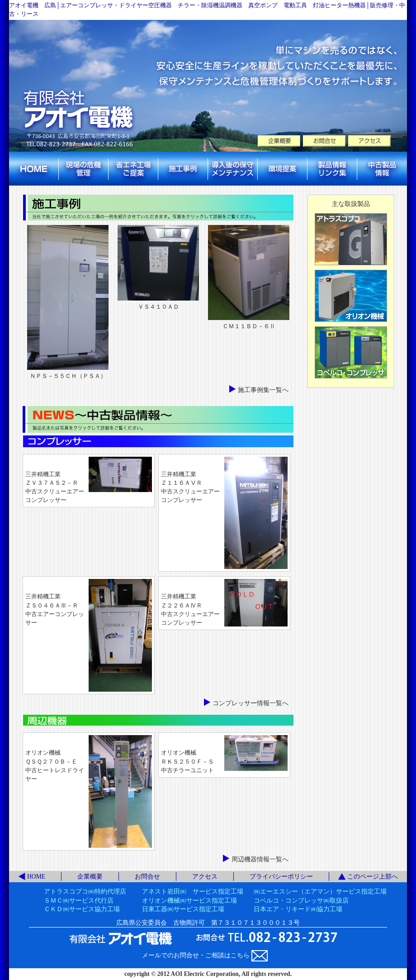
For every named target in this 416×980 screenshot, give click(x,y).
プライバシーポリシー (281, 877)
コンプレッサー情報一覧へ (251, 703)
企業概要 (90, 877)
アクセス (205, 877)
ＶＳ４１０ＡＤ (158, 307)
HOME (36, 877)
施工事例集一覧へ (263, 390)
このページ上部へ (373, 877)
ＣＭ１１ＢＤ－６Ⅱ (249, 326)
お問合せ (147, 877)
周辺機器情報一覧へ (260, 859)
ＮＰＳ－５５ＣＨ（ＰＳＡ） (68, 376)
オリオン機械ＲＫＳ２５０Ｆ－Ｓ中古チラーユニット (187, 761)
